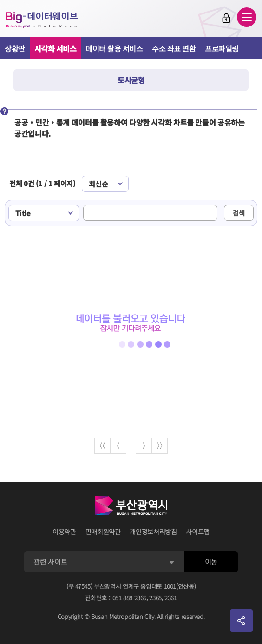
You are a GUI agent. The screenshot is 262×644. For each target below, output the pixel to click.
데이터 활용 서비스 (114, 48)
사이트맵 (198, 532)
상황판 (15, 48)
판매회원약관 (103, 532)
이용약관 (64, 532)
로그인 (226, 18)
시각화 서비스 (56, 48)
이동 (211, 562)
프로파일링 (222, 48)
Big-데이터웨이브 (42, 20)
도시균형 (131, 80)
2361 (171, 598)
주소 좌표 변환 (174, 48)
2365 (155, 598)
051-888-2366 (130, 598)
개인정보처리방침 (153, 532)
